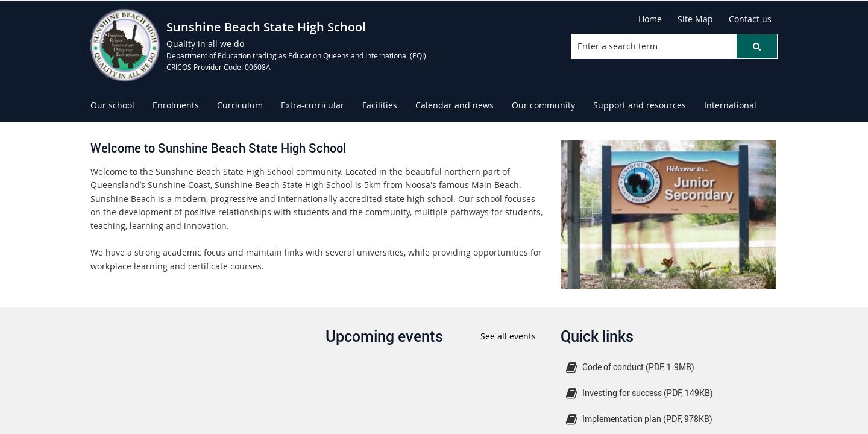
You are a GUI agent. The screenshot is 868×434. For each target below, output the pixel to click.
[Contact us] (750, 19)
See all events (508, 336)
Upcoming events (384, 336)
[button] (756, 46)
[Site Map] (695, 19)
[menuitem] (112, 106)
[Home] (650, 19)
